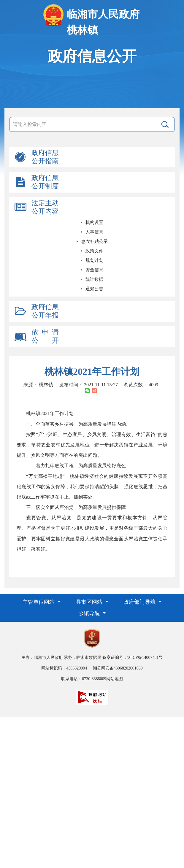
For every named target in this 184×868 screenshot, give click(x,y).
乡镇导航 (90, 614)
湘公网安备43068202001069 (118, 668)
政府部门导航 (140, 602)
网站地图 (115, 679)
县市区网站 (90, 602)
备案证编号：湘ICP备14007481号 (133, 658)
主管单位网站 (39, 602)
